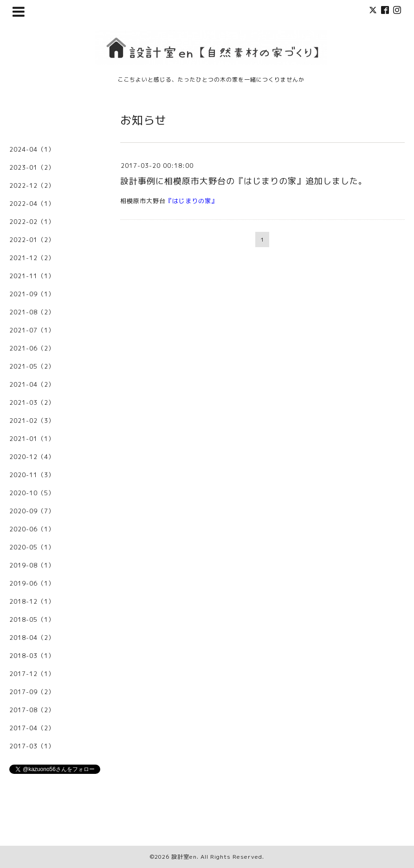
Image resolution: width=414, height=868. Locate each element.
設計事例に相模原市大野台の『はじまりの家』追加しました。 (244, 181)
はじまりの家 (192, 201)
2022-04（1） (32, 204)
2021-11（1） (32, 276)
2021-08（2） (32, 312)
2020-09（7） (32, 511)
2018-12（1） (32, 601)
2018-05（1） (32, 619)
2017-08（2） (32, 710)
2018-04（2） (32, 638)
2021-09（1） (32, 294)
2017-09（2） (32, 692)
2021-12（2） (32, 258)
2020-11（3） (32, 475)
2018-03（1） (32, 656)
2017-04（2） (32, 728)
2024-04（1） (32, 149)
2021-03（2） (32, 402)
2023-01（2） (32, 167)
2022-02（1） (32, 222)
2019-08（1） (32, 565)
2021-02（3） (32, 421)
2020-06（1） (32, 529)
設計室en (184, 857)
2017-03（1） (32, 746)
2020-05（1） (32, 547)
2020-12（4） (32, 457)
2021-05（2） (32, 366)
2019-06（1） (32, 583)
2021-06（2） (32, 348)
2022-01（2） (32, 240)
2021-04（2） (32, 384)
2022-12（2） (32, 185)
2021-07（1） (32, 330)
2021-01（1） (32, 439)
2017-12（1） (32, 674)
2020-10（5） (32, 493)
